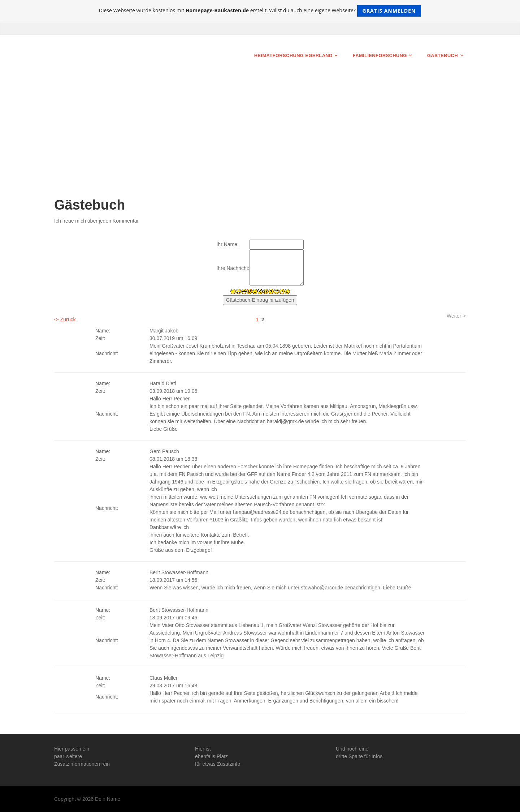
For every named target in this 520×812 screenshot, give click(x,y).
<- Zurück (65, 319)
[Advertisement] (260, 143)
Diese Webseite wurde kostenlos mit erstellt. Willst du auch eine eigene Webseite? (260, 11)
